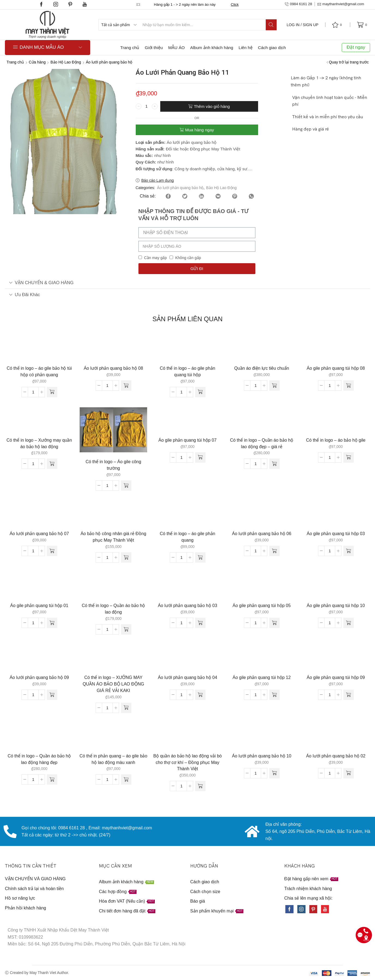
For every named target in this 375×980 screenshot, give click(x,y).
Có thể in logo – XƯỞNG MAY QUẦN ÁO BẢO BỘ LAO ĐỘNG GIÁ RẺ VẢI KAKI (113, 684)
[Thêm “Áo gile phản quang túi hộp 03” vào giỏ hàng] (349, 551)
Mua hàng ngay (199, 130)
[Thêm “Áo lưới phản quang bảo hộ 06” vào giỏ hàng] (274, 551)
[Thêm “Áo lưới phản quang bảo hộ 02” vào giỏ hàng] (349, 773)
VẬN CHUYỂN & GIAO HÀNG (41, 283)
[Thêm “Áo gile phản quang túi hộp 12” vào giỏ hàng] (274, 695)
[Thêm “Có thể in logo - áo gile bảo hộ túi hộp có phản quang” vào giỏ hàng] (52, 392)
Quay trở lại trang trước (349, 62)
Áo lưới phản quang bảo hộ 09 (39, 677)
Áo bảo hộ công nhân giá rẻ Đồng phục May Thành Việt (113, 537)
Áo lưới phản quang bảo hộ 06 (262, 534)
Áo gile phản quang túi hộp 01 (39, 606)
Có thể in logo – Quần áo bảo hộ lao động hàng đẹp (39, 759)
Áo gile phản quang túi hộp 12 (261, 677)
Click (235, 4)
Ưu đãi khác (25, 295)
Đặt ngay (356, 47)
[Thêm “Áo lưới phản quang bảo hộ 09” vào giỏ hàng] (52, 695)
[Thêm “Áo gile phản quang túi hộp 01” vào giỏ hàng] (52, 623)
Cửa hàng (37, 62)
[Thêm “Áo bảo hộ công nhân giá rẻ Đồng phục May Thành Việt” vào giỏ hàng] (126, 557)
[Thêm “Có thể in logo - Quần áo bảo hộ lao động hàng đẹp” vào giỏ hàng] (52, 779)
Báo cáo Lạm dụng (158, 180)
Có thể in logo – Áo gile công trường (113, 465)
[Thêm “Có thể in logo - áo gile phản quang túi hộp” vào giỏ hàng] (200, 392)
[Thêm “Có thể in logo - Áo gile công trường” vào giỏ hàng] (126, 486)
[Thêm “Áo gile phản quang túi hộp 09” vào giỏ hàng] (349, 695)
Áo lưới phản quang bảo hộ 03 (187, 606)
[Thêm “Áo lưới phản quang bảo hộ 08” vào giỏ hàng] (126, 386)
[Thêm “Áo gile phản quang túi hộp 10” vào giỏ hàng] (349, 623)
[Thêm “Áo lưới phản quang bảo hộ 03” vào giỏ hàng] (200, 623)
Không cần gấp (188, 258)
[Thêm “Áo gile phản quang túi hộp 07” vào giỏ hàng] (200, 457)
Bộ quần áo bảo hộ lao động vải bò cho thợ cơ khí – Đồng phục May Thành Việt (187, 762)
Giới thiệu (154, 48)
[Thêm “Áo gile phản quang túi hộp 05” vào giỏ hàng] (274, 623)
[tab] (187, 283)
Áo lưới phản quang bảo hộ (109, 62)
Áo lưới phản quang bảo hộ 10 (262, 756)
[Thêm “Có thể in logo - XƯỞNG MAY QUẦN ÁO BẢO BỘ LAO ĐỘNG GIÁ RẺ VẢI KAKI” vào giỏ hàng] (126, 708)
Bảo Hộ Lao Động (66, 62)
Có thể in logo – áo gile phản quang (187, 537)
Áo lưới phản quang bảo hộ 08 (113, 368)
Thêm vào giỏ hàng (212, 106)
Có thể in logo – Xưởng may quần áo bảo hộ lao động (39, 443)
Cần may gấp (155, 258)
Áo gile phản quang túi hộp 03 (336, 534)
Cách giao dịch (272, 48)
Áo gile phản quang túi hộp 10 (336, 606)
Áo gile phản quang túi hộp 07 (187, 440)
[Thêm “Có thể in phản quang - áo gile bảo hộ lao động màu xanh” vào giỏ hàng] (126, 779)
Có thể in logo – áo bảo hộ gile (336, 440)
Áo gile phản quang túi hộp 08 (336, 368)
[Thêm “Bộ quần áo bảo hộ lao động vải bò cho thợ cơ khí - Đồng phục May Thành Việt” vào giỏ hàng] (200, 786)
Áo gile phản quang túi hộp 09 (336, 677)
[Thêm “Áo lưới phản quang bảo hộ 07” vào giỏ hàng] (52, 551)
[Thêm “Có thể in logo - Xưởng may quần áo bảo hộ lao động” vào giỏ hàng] (52, 464)
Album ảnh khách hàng (212, 48)
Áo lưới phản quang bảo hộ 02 (336, 756)
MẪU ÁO (176, 48)
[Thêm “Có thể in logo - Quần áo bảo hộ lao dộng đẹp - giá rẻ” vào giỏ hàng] (274, 464)
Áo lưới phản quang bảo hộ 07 (39, 534)
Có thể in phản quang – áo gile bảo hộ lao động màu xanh (114, 759)
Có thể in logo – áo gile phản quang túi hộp (187, 371)
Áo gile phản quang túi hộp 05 (261, 606)
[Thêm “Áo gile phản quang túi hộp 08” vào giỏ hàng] (349, 386)
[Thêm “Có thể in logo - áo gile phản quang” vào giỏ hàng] (200, 557)
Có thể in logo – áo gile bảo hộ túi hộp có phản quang (39, 371)
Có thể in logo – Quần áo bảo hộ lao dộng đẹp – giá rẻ (262, 443)
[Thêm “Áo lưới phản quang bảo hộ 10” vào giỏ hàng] (274, 773)
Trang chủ (130, 48)
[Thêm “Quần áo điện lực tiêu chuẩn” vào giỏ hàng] (274, 386)
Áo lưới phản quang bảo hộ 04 (187, 677)
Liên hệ (246, 48)
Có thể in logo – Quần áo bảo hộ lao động (113, 609)
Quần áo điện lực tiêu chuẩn (261, 368)
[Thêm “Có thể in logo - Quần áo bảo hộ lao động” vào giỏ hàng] (126, 629)
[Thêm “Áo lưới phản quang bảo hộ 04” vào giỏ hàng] (200, 695)
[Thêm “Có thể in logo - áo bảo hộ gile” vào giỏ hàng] (349, 457)
